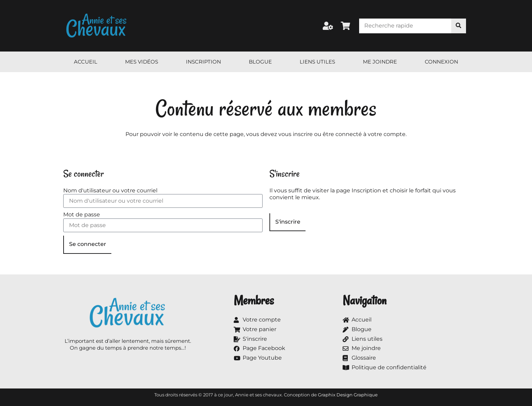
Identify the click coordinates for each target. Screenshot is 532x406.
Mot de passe (82, 215)
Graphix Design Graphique (348, 395)
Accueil (86, 62)
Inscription (203, 62)
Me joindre (380, 62)
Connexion (441, 62)
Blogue (260, 62)
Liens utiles (317, 62)
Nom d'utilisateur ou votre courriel (110, 190)
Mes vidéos (142, 62)
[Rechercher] (459, 26)
